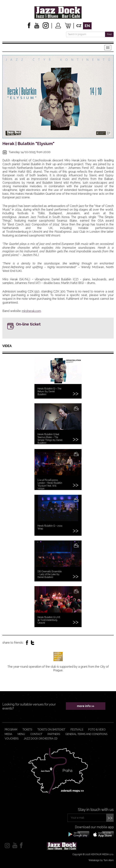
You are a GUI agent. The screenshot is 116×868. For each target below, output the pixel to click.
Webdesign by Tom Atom (101, 860)
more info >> (86, 706)
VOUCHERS (12, 739)
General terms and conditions (86, 734)
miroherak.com (31, 311)
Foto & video (97, 730)
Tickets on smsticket (51, 730)
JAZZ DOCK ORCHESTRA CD (41, 739)
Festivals (77, 730)
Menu (21, 734)
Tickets (27, 730)
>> (110, 818)
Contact (36, 734)
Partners (54, 734)
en (87, 26)
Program (11, 730)
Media (8, 734)
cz (79, 26)
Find (109, 34)
